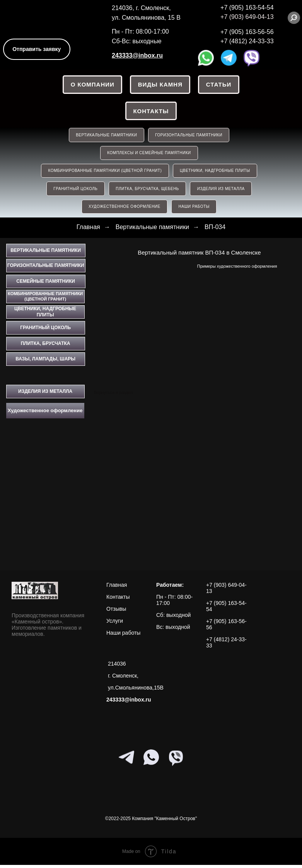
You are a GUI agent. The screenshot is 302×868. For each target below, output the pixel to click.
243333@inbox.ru (137, 55)
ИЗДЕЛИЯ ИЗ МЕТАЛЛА (221, 191)
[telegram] (126, 760)
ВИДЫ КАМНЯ (160, 85)
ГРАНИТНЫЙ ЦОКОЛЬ (75, 191)
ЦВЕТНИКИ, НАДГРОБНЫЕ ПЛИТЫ (215, 173)
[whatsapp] (151, 760)
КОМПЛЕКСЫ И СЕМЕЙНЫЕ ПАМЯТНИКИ (149, 154)
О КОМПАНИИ (92, 85)
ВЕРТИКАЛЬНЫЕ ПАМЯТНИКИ (106, 136)
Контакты (151, 111)
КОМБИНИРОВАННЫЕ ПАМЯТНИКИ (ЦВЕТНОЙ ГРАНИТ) (105, 173)
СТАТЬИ (219, 85)
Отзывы (116, 612)
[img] (36, 16)
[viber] (176, 760)
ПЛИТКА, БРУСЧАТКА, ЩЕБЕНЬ (147, 191)
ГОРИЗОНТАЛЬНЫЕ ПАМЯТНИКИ (189, 136)
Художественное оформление (124, 210)
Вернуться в (106, 396)
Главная (88, 230)
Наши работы (123, 636)
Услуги (115, 624)
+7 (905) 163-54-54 (247, 8)
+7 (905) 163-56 (242, 32)
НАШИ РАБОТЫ (194, 210)
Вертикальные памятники (152, 230)
